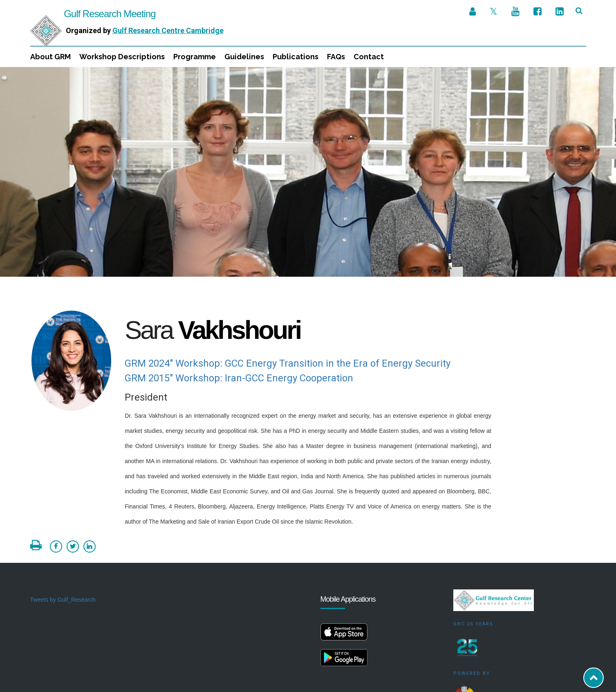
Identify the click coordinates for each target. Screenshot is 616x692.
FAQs (336, 57)
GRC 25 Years (473, 557)
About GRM (50, 57)
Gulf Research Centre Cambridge (168, 30)
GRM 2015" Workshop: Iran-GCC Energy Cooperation (239, 311)
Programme (195, 57)
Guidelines (244, 57)
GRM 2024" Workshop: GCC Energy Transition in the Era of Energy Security (288, 296)
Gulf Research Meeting (93, 14)
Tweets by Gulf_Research (63, 533)
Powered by (472, 606)
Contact (369, 57)
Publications (296, 57)
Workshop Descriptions (122, 57)
